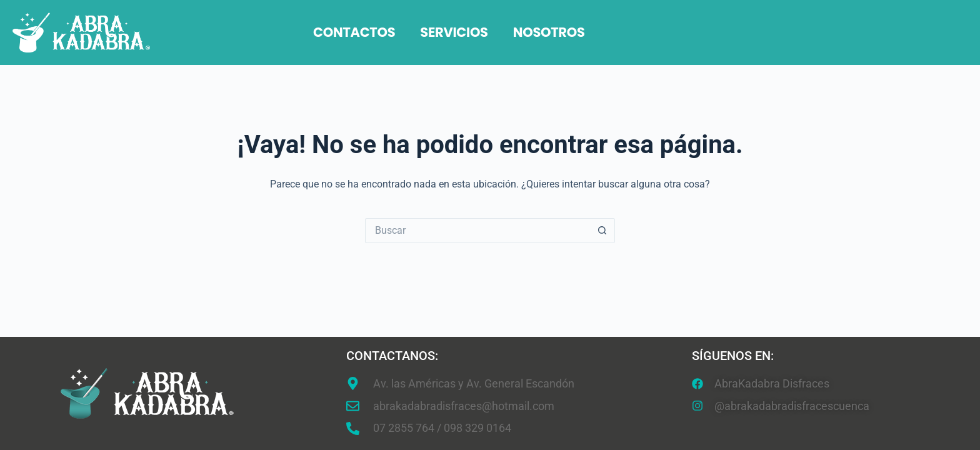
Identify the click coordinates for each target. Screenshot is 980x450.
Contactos (354, 32)
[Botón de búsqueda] (602, 231)
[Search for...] (477, 231)
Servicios (454, 32)
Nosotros (549, 32)
